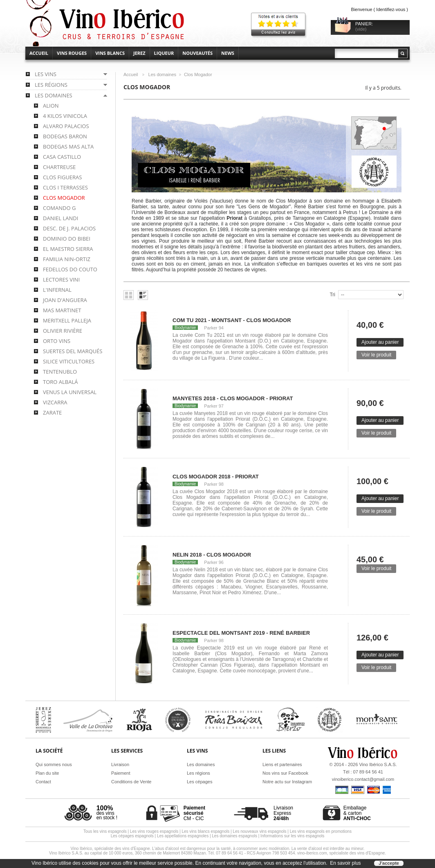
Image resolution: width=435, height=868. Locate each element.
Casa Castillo (62, 157)
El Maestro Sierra (68, 249)
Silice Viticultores (69, 361)
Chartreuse (59, 167)
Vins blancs (110, 53)
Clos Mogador (64, 198)
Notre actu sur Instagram (287, 782)
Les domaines (163, 74)
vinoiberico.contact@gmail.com (363, 779)
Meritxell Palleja (67, 320)
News (228, 53)
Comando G (59, 208)
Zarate (52, 413)
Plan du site (47, 773)
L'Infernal (57, 290)
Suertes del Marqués (73, 351)
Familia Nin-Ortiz (67, 259)
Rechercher (402, 53)
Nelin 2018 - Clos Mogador (212, 555)
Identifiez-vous (391, 9)
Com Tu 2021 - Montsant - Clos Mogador (232, 320)
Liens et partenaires (282, 764)
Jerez (139, 53)
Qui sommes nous (54, 764)
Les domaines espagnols (234, 836)
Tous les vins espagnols (105, 831)
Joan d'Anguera (65, 300)
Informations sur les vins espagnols (292, 836)
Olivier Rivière (63, 331)
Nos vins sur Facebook (285, 773)
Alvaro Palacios (66, 126)
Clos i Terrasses (65, 187)
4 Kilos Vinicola (65, 116)
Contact (43, 782)
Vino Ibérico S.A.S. (378, 764)
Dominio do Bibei (67, 239)
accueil (39, 53)
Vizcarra (55, 402)
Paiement (121, 773)
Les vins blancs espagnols (205, 831)
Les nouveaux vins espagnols (259, 831)
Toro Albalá (60, 382)
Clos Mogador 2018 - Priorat (216, 477)
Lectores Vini (61, 280)
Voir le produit (376, 355)
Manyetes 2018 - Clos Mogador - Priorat (233, 398)
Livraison (120, 764)
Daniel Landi (61, 218)
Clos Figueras (62, 177)
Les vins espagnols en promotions (321, 831)
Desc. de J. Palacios (69, 228)
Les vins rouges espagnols (154, 831)
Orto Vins (57, 341)
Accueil (131, 74)
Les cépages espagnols (132, 836)
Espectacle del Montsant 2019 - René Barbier (241, 633)
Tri (332, 295)
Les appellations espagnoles (183, 836)
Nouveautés (197, 53)
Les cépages (200, 782)
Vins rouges (72, 53)
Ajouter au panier (380, 342)
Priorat (234, 218)
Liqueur (164, 53)
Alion (51, 106)
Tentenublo (60, 372)
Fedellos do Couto (70, 269)
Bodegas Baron (65, 136)
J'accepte (389, 863)
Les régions (198, 773)
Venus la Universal (70, 392)
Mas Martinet (62, 310)
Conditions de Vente (131, 782)
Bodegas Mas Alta (68, 147)
